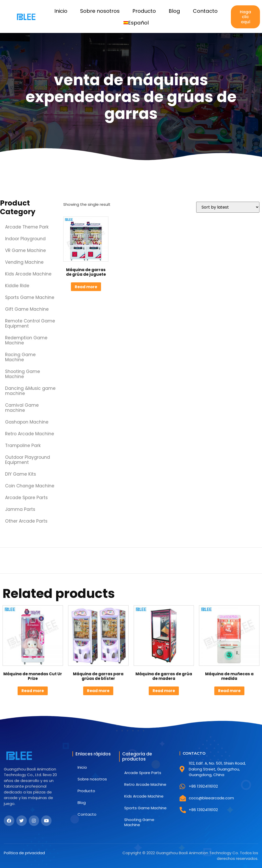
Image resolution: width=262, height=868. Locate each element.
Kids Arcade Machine (28, 274)
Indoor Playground (25, 239)
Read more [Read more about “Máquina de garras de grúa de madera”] (164, 691)
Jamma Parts (20, 509)
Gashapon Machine (27, 422)
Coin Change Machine (30, 486)
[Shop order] (228, 207)
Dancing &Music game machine (30, 391)
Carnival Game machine (22, 408)
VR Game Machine (26, 250)
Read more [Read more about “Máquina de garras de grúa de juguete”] (86, 287)
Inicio (61, 11)
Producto (144, 11)
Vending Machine (24, 262)
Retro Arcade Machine (30, 434)
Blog (174, 11)
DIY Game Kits (21, 474)
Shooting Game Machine (23, 374)
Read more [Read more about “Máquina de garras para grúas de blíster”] (98, 691)
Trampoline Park (23, 445)
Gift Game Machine (27, 309)
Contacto (205, 11)
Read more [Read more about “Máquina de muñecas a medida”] (229, 691)
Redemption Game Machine (26, 340)
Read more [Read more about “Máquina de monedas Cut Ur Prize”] (33, 691)
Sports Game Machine (30, 297)
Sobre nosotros (100, 11)
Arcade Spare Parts (26, 498)
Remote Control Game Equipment (30, 323)
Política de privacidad (24, 853)
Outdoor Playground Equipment (28, 460)
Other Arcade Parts (26, 521)
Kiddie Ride (17, 286)
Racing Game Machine (20, 357)
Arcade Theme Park (27, 227)
